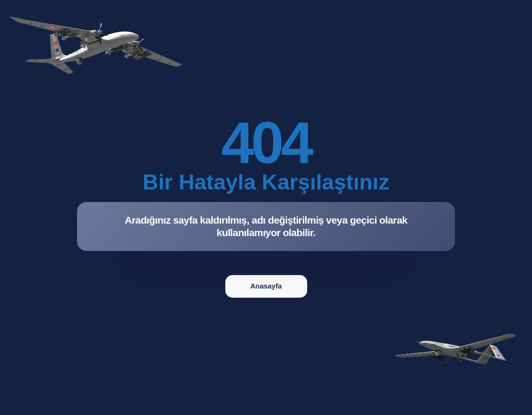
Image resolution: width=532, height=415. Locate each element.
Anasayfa (266, 286)
